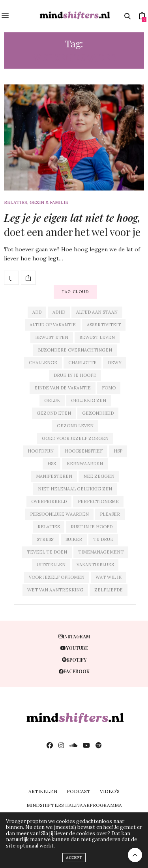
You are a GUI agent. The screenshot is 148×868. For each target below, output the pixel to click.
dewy (115, 363)
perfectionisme (98, 501)
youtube (74, 648)
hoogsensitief (84, 451)
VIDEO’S (110, 791)
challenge (43, 363)
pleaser (110, 514)
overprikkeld (49, 501)
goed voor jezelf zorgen (75, 438)
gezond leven (75, 426)
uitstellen (51, 565)
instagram (74, 636)
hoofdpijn (41, 451)
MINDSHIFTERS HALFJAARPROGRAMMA (74, 805)
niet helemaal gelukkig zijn (75, 489)
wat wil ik (109, 577)
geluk (52, 400)
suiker (74, 539)
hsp (118, 451)
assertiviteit (104, 325)
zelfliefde (109, 590)
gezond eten (54, 413)
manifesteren (54, 476)
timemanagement (101, 552)
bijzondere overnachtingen (75, 350)
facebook (74, 671)
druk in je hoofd (75, 375)
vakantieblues (95, 565)
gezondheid (98, 413)
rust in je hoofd (92, 527)
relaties (49, 527)
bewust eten (52, 337)
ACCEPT (74, 858)
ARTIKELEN (43, 791)
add (37, 312)
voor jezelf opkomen (57, 577)
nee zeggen (99, 476)
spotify (74, 660)
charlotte (82, 363)
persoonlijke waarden (59, 514)
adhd (59, 312)
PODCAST (79, 791)
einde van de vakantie (63, 388)
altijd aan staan (97, 312)
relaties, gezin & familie (36, 203)
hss (52, 464)
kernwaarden (85, 464)
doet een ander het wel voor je (72, 225)
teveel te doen (47, 552)
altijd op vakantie (53, 325)
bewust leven (97, 337)
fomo (109, 388)
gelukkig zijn (89, 400)
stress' (46, 539)
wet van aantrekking (55, 590)
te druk (103, 539)
